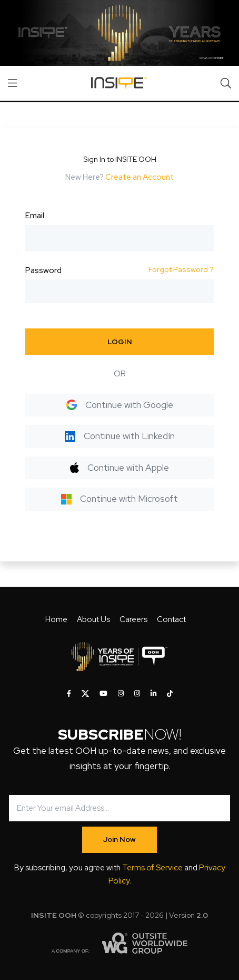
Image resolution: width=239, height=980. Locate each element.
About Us (93, 619)
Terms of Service (152, 868)
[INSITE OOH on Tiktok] (170, 694)
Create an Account (140, 177)
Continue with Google (120, 405)
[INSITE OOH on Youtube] (103, 694)
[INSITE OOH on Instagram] (121, 694)
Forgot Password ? (181, 269)
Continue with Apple (119, 468)
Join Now (119, 839)
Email (35, 216)
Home (56, 619)
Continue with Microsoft (119, 499)
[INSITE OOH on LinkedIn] (153, 694)
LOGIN (120, 342)
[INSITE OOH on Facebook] (69, 694)
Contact (171, 619)
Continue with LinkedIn (120, 436)
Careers (133, 619)
